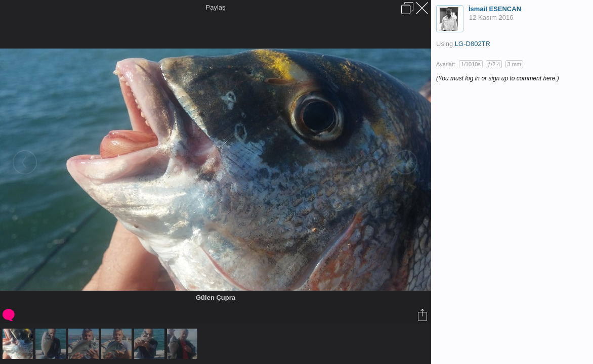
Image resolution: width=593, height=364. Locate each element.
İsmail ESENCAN (495, 9)
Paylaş (215, 7)
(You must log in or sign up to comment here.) (498, 78)
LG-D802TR (473, 44)
